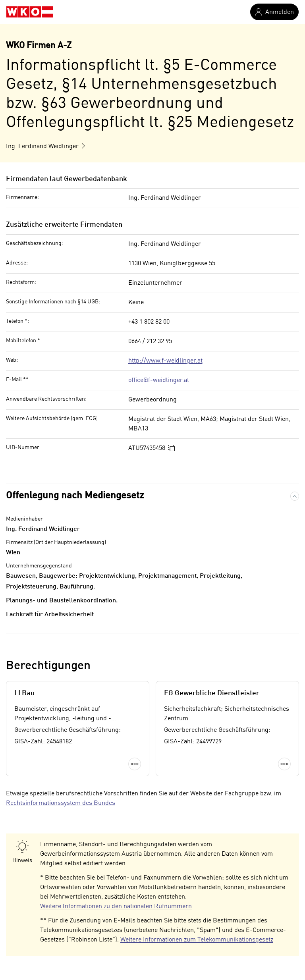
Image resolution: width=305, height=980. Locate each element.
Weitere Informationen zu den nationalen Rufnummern (116, 907)
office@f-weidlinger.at (159, 380)
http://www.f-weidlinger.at (165, 361)
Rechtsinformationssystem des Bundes (61, 803)
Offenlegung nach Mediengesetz (75, 496)
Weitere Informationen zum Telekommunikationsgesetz (197, 940)
